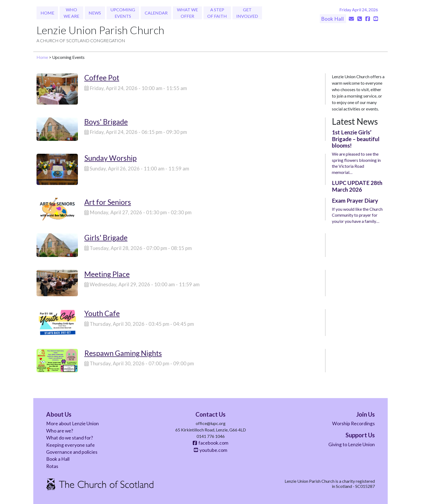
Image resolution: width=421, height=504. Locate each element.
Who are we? (60, 431)
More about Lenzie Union (72, 423)
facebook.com (210, 443)
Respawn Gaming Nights (123, 353)
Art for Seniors (108, 202)
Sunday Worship (110, 158)
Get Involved (247, 13)
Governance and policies (72, 452)
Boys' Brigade (106, 122)
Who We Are (71, 13)
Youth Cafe (102, 313)
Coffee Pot (102, 78)
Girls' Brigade (106, 237)
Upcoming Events (123, 13)
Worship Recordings (353, 423)
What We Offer (187, 13)
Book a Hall (58, 459)
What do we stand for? (70, 438)
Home (47, 13)
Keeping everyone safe (70, 445)
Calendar (156, 13)
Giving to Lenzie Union (352, 444)
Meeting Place (107, 274)
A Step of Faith (217, 13)
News (95, 13)
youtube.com (210, 450)
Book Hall (333, 19)
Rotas (52, 466)
